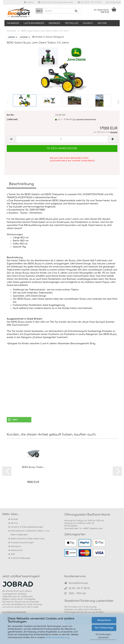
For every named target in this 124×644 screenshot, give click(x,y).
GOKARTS (88, 23)
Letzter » (25, 37)
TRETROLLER (71, 23)
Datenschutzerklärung (57, 638)
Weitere (102, 23)
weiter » (13, 37)
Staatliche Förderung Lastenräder (56, 2)
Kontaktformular (76, 583)
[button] (117, 102)
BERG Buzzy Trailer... (33, 467)
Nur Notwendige (104, 628)
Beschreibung (21, 184)
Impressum (16, 546)
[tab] (62, 254)
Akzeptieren (104, 620)
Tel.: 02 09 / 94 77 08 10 (90, 2)
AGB (13, 554)
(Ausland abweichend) (86, 120)
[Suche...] (39, 11)
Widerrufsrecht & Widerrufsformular (28, 539)
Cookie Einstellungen (21, 558)
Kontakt (14, 519)
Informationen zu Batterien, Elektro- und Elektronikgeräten (30, 533)
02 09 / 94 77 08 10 (77, 588)
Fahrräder (13, 23)
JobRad (29, 2)
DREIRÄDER (54, 23)
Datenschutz (17, 550)
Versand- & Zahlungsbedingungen (27, 527)
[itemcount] (62, 139)
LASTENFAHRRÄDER (34, 23)
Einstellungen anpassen (103, 636)
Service (14, 523)
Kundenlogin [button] (114, 2)
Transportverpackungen (22, 543)
